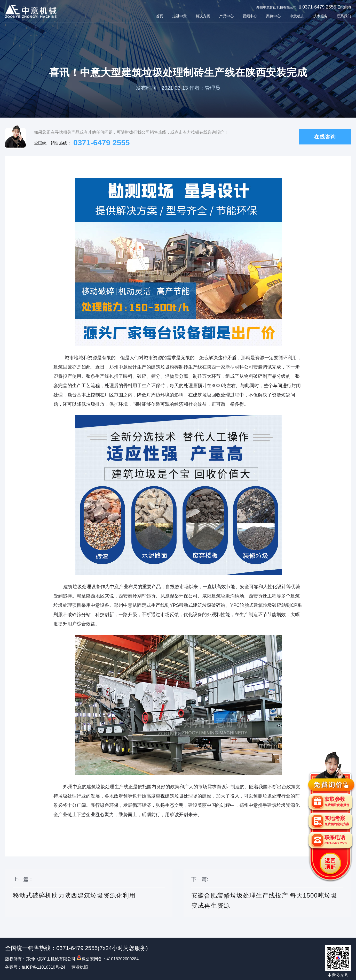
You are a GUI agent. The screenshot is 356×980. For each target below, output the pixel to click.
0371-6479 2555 (319, 7)
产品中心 (226, 16)
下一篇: (267, 893)
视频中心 (250, 16)
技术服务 (320, 16)
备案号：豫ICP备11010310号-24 (35, 967)
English (344, 7)
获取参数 (337, 802)
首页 (159, 16)
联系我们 (344, 16)
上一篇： (89, 893)
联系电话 (336, 840)
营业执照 (80, 967)
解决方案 (203, 16)
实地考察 (337, 821)
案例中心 (273, 16)
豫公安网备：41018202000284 (108, 959)
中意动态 (297, 16)
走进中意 (179, 16)
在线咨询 (325, 137)
